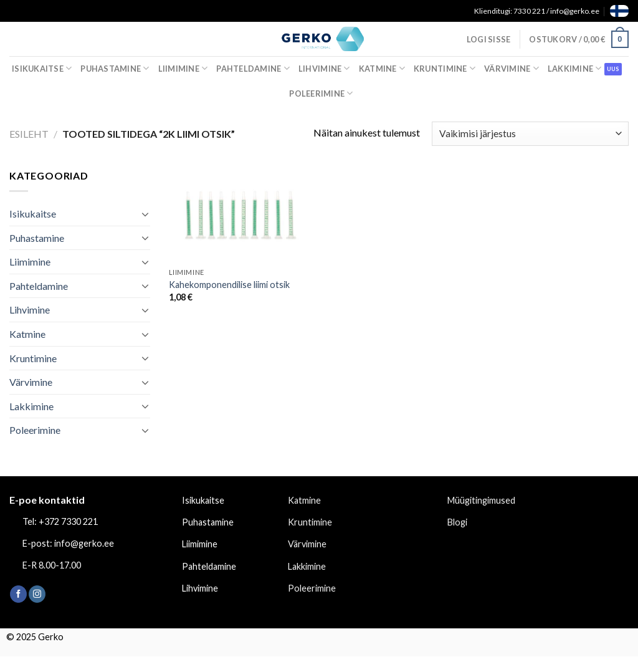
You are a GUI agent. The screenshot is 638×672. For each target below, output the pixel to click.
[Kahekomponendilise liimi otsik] (241, 215)
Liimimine (183, 68)
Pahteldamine (253, 68)
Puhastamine (115, 68)
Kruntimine (445, 68)
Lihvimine (324, 68)
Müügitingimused (481, 500)
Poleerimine (321, 93)
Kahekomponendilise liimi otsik (229, 285)
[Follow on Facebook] (18, 594)
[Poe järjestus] (530, 134)
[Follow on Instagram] (37, 594)
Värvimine (512, 68)
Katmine (382, 68)
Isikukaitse (42, 68)
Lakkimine (575, 68)
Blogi (457, 522)
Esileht (29, 134)
